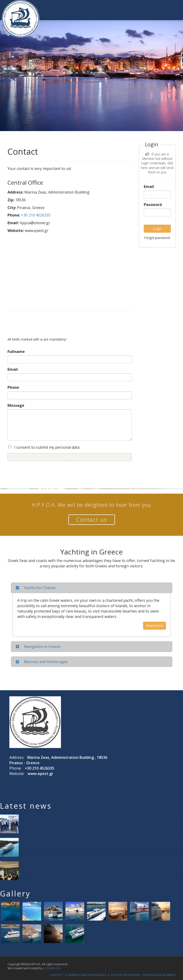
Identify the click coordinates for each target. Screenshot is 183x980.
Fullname (16, 352)
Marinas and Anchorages (87, 975)
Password (153, 205)
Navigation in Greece (160, 975)
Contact (56, 975)
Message (16, 405)
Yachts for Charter (125, 975)
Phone (13, 387)
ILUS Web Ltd (52, 968)
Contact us (92, 519)
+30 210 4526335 (36, 215)
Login (157, 229)
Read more (154, 626)
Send (70, 457)
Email (13, 369)
